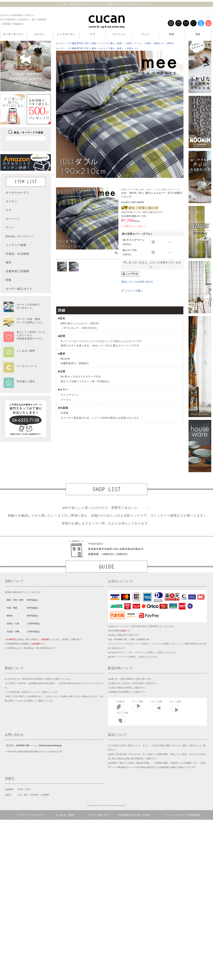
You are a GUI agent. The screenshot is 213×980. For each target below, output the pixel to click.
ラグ (93, 34)
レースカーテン (66, 34)
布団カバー (133, 48)
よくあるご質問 (65, 815)
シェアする (130, 274)
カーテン (40, 34)
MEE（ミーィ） (135, 43)
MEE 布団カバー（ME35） (161, 43)
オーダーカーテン (13, 34)
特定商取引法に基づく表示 (135, 815)
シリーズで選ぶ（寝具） (112, 43)
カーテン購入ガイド (100, 815)
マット (145, 34)
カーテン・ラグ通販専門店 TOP (72, 43)
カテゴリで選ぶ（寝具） (112, 48)
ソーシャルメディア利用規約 (183, 815)
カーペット (119, 34)
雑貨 (172, 34)
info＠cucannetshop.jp (50, 745)
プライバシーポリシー (30, 815)
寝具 (198, 34)
